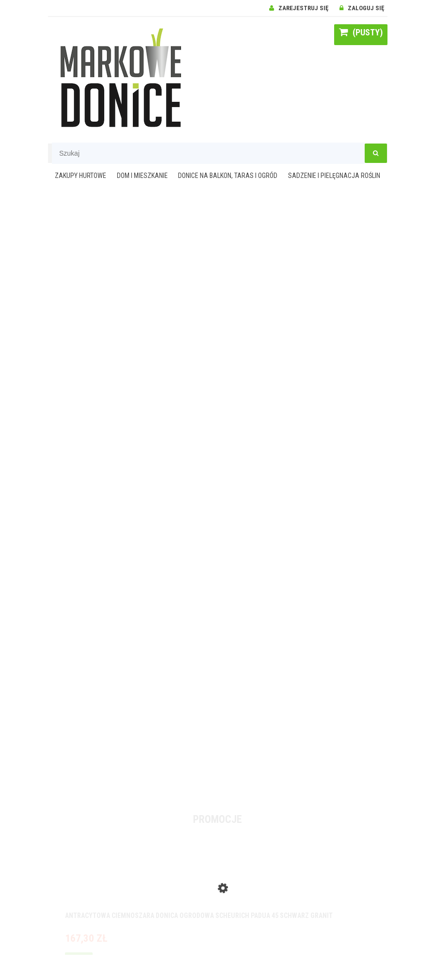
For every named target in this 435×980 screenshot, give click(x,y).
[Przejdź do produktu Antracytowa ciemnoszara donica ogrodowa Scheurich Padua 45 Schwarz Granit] (218, 879)
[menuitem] (81, 176)
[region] (218, 497)
